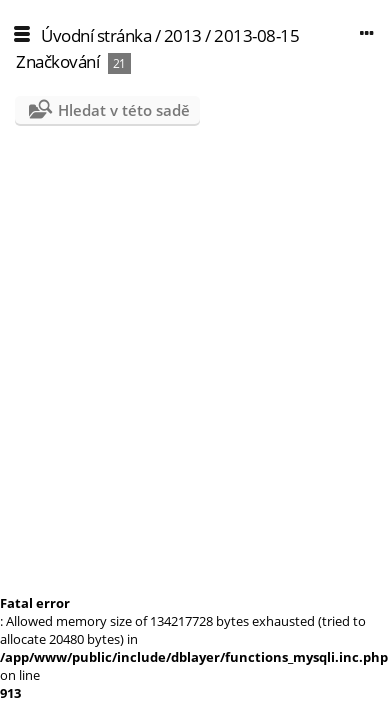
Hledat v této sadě (124, 110)
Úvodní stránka (96, 35)
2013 (183, 35)
